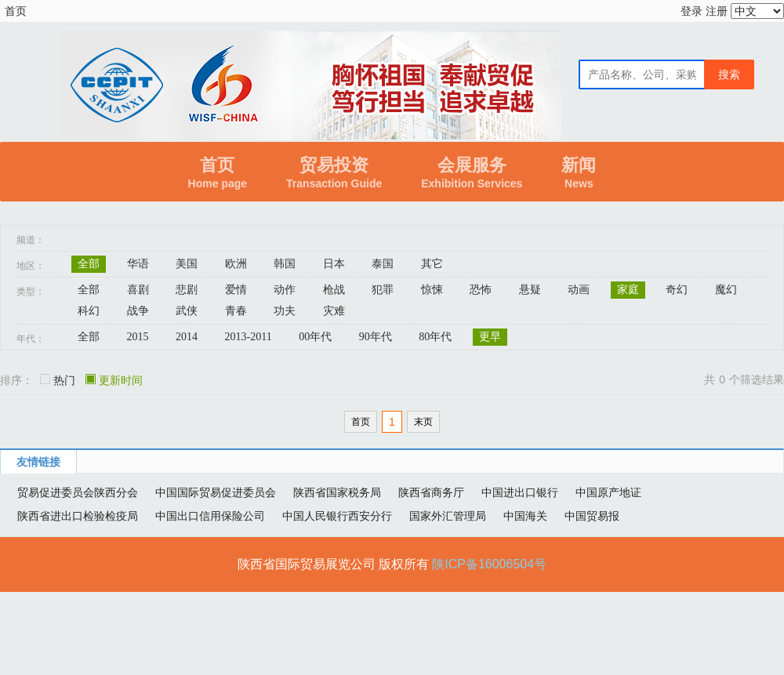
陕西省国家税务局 (337, 492)
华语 (138, 264)
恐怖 (481, 290)
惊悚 (432, 290)
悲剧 (187, 290)
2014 (187, 337)
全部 (89, 264)
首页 (16, 11)
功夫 (285, 311)
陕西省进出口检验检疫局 (78, 516)
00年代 (315, 337)
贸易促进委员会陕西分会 (78, 492)
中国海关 (525, 516)
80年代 (435, 337)
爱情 (236, 290)
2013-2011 (249, 337)
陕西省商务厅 (431, 492)
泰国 (383, 264)
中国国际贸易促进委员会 (216, 492)
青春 (236, 311)
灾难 (334, 311)
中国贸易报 (592, 516)
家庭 (628, 290)
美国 (187, 264)
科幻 (89, 311)
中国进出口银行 (520, 492)
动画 (579, 290)
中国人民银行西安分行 (337, 516)
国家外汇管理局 (448, 516)
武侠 (187, 311)
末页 (423, 422)
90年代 (376, 337)
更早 (490, 337)
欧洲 (236, 264)
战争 (138, 311)
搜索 (729, 74)
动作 (285, 290)
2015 (138, 337)
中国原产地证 (608, 492)
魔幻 (726, 290)
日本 (334, 264)
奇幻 (677, 290)
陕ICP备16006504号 (489, 564)
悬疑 (530, 290)
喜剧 (138, 290)
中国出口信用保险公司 (210, 516)
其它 (432, 264)
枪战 (334, 290)
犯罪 (383, 290)
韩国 (285, 264)
